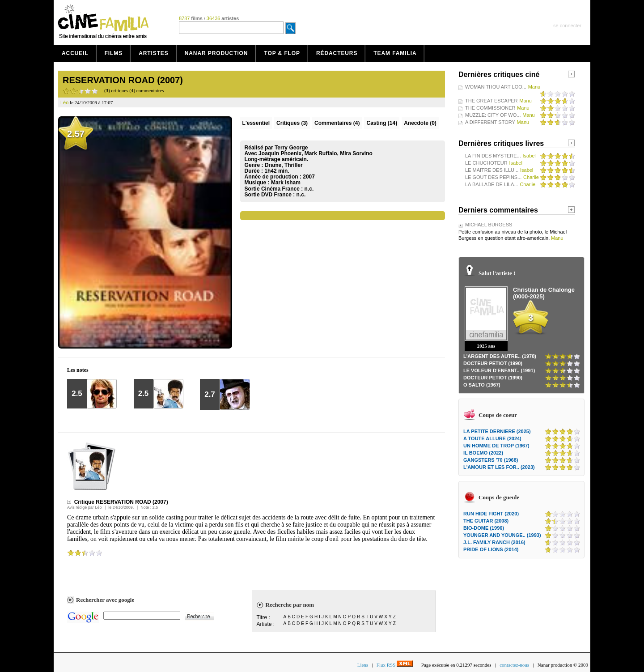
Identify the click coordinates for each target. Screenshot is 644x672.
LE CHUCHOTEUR (486, 163)
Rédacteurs (337, 53)
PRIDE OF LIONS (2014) (491, 549)
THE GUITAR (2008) (486, 521)
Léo (98, 507)
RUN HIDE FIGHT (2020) (491, 514)
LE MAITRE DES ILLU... (492, 170)
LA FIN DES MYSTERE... (493, 156)
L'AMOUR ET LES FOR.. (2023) (499, 467)
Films (114, 53)
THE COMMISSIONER (490, 108)
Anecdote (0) (420, 123)
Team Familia (395, 53)
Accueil (75, 53)
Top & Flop (282, 53)
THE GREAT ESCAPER (491, 101)
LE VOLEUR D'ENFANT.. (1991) (499, 370)
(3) (292, 123)
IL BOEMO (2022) (483, 453)
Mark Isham (286, 183)
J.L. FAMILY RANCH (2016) (494, 542)
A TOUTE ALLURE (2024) (492, 438)
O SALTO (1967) (482, 385)
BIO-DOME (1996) (484, 528)
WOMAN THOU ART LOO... (496, 87)
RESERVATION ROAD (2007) (123, 80)
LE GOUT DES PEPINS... (493, 177)
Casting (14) (382, 123)
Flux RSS (395, 665)
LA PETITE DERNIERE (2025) (497, 431)
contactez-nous (514, 665)
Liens (363, 665)
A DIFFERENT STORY (490, 122)
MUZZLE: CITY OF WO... (493, 115)
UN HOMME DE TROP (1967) (496, 446)
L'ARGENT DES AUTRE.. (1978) (500, 356)
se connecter (567, 26)
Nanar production (216, 53)
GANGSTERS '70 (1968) (491, 460)
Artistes (154, 53)
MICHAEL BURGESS (489, 225)
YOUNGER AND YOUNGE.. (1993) (502, 535)
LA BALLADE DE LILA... (492, 184)
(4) (337, 123)
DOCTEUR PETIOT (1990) (493, 363)
